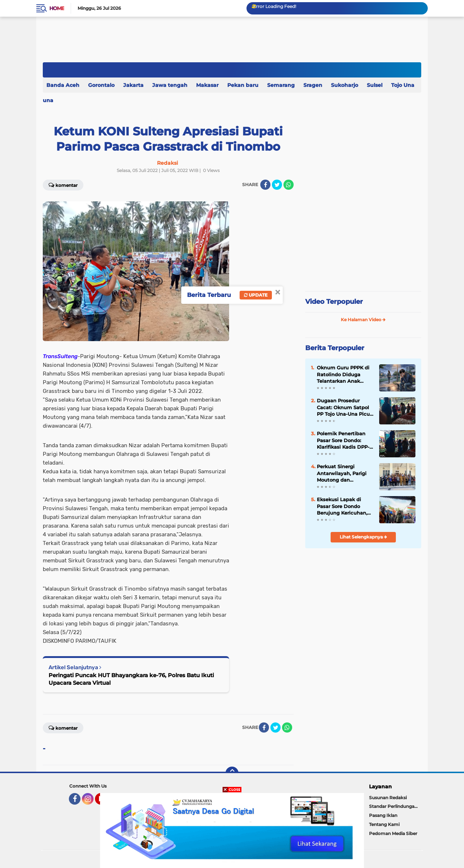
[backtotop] (232, 773)
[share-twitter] (277, 185)
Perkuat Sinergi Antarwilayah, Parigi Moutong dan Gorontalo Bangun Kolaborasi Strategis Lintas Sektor (342, 473)
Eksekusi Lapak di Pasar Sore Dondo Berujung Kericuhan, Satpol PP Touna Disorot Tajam (342, 506)
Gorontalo (101, 85)
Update (256, 295)
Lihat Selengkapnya (363, 537)
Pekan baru (243, 85)
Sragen (313, 85)
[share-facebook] (265, 185)
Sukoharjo (345, 85)
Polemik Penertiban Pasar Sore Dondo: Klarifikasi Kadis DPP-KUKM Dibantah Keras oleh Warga (344, 440)
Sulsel (375, 85)
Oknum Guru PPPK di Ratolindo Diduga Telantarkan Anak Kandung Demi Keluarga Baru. (343, 374)
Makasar (207, 85)
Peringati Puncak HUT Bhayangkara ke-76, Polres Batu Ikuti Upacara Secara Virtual (131, 679)
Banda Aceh (63, 85)
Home (57, 8)
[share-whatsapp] (289, 185)
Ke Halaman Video (363, 320)
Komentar (63, 185)
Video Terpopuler (334, 302)
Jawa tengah (170, 85)
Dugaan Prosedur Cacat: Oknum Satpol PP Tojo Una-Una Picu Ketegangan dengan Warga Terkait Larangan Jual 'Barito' (343, 407)
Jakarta (133, 85)
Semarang (281, 85)
